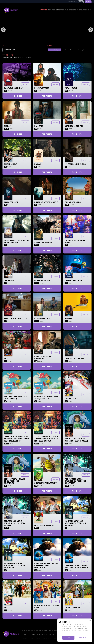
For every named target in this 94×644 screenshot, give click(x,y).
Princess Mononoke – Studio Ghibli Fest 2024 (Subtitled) (75, 481)
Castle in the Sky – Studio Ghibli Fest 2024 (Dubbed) (76, 567)
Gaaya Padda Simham (14, 88)
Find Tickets (17, 96)
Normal (38, 164)
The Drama (9, 280)
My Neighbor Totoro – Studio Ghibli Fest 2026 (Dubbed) (75, 523)
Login (81, 2)
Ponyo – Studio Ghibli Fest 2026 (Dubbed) (16, 398)
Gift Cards (60, 10)
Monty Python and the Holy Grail (47, 607)
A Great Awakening (43, 242)
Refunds (52, 634)
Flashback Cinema (71, 10)
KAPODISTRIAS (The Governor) (43, 357)
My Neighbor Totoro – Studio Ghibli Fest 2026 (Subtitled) (15, 565)
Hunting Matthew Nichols (46, 202)
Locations (7, 46)
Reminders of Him (42, 318)
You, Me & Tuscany (73, 202)
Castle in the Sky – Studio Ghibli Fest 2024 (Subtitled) (46, 565)
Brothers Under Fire (74, 126)
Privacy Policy (82, 638)
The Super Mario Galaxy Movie (75, 241)
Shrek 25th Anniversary (45, 483)
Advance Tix (68, 50)
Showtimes (43, 10)
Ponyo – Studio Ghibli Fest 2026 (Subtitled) (46, 398)
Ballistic (39, 126)
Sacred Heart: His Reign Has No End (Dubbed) (17, 241)
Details (25, 84)
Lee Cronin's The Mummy (75, 164)
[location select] (24, 50)
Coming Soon (83, 50)
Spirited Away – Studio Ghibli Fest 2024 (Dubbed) (76, 440)
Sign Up (88, 2)
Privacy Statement (46, 638)
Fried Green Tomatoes (44, 525)
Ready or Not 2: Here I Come (16, 318)
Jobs (24, 634)
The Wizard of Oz (72, 608)
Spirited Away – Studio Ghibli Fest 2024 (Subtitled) (14, 481)
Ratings (38, 638)
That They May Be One (74, 359)
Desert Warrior (42, 88)
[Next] (91, 30)
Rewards (52, 10)
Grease (7, 608)
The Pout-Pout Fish (73, 280)
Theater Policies (42, 634)
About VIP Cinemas (72, 2)
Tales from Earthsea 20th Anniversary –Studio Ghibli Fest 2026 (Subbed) (47, 439)
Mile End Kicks (11, 164)
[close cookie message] (90, 621)
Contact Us (31, 634)
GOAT (6, 359)
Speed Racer (70, 399)
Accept (69, 638)
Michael (8, 126)
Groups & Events (85, 10)
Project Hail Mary (43, 280)
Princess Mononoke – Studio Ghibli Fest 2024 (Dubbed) (15, 523)
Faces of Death (11, 202)
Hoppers (68, 318)
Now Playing (54, 50)
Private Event (71, 88)
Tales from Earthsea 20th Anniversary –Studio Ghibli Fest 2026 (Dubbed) (17, 439)
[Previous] (3, 30)
